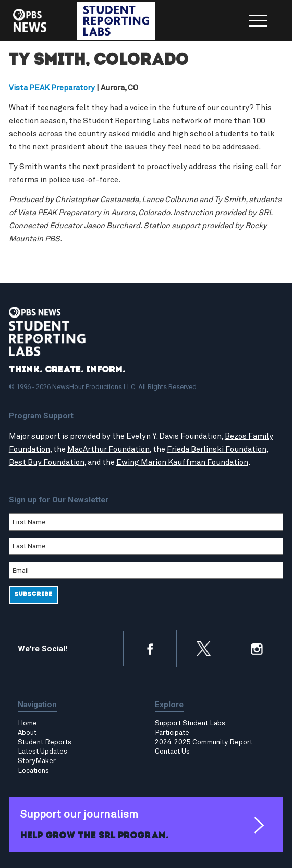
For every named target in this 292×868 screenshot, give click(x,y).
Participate (172, 733)
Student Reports (45, 742)
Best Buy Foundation (47, 462)
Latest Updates (42, 752)
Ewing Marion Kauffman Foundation (182, 462)
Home (27, 723)
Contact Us (172, 752)
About (27, 733)
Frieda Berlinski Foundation (217, 449)
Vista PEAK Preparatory (52, 88)
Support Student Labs (190, 723)
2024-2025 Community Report (204, 742)
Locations (33, 771)
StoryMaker (37, 761)
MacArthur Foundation (108, 449)
